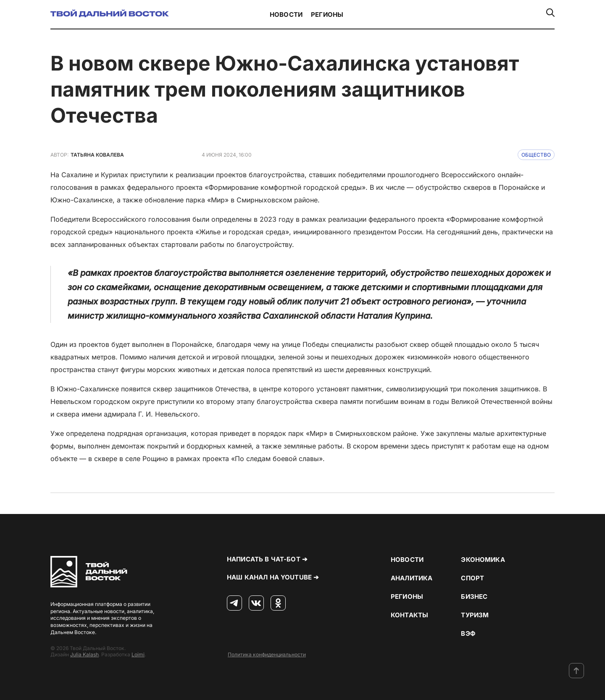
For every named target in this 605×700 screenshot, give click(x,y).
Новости (286, 14)
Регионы (327, 14)
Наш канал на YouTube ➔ (273, 577)
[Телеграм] (234, 603)
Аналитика (412, 578)
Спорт (472, 578)
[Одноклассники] (278, 603)
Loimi (138, 654)
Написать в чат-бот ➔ (267, 559)
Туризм (475, 615)
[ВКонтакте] (256, 603)
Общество (536, 155)
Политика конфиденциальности (267, 654)
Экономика (483, 560)
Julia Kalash (84, 654)
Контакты (409, 615)
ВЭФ (468, 633)
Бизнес (474, 596)
